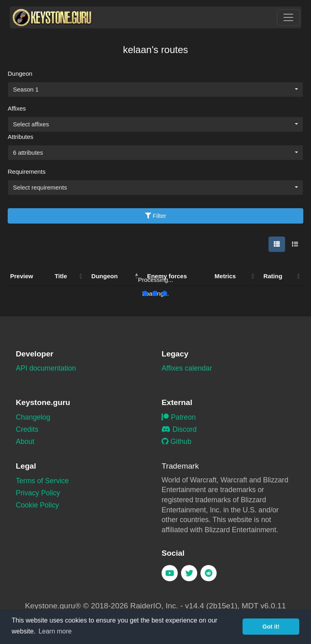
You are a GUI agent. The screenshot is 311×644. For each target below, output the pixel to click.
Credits (27, 429)
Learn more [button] (55, 631)
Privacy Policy (38, 493)
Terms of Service (42, 481)
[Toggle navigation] (288, 17)
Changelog (33, 417)
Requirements (27, 172)
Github (177, 441)
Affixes (17, 108)
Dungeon (20, 74)
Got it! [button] (271, 627)
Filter (156, 216)
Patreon (179, 417)
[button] (81, 276)
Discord (179, 429)
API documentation (46, 368)
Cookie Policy (37, 505)
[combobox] (155, 90)
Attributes (20, 137)
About (25, 441)
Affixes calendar (187, 368)
